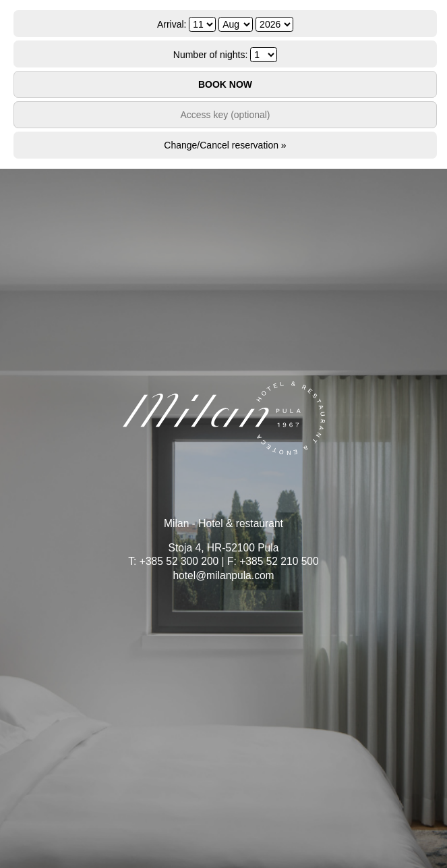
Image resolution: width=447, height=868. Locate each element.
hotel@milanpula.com (223, 575)
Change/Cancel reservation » (225, 145)
